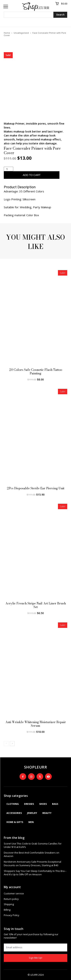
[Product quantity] (9, 169)
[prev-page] (6, 744)
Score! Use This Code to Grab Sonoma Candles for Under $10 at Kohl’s (33, 845)
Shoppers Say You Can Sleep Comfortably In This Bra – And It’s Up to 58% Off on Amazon (35, 873)
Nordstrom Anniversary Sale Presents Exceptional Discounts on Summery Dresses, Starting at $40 (32, 863)
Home (7, 33)
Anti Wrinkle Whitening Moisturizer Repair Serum (36, 724)
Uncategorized (21, 33)
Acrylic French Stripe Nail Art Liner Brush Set (36, 605)
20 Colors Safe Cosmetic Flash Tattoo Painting (36, 371)
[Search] (60, 15)
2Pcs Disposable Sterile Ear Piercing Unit (36, 488)
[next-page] (12, 744)
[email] (35, 947)
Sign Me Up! (35, 958)
